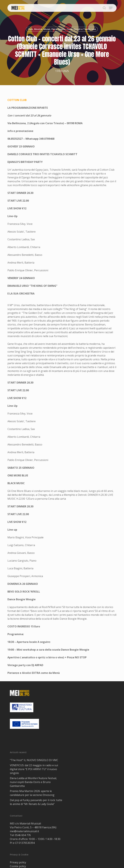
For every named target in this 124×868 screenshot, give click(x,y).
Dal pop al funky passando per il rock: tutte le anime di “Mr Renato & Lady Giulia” (36, 802)
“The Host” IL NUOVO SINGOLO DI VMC (34, 760)
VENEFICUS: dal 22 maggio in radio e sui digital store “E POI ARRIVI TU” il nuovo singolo (34, 769)
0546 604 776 (23, 835)
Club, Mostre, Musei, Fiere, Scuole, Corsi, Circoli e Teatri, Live (62, 29)
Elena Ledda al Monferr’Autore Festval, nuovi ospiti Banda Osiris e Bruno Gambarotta (33, 782)
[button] (111, 8)
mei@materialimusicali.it (24, 831)
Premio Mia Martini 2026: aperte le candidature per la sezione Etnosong (32, 793)
